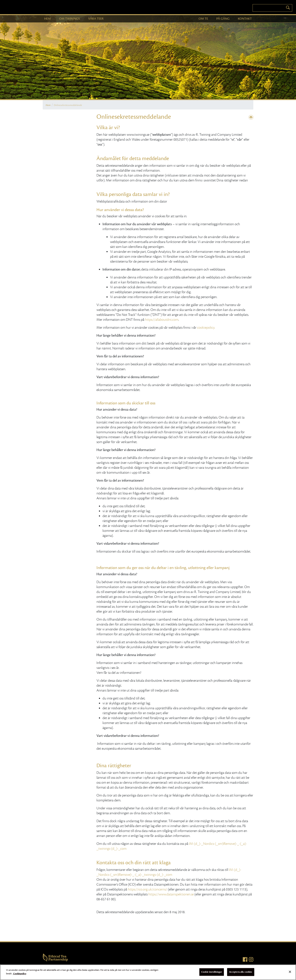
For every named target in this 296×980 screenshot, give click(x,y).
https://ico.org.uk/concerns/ (147, 889)
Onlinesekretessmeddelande (68, 105)
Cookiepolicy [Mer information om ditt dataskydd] (19, 974)
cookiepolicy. (206, 328)
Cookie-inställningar (212, 972)
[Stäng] (290, 972)
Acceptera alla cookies (241, 972)
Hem (48, 105)
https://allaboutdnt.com (162, 320)
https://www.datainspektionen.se (171, 894)
